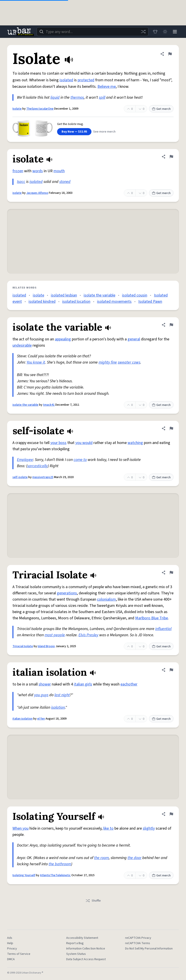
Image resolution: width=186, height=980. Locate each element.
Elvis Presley (88, 635)
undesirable (22, 345)
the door (134, 858)
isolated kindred (42, 302)
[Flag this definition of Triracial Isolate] (171, 573)
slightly (149, 828)
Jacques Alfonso (37, 193)
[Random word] (143, 32)
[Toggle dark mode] (165, 32)
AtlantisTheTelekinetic (55, 875)
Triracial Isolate (23, 646)
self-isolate (20, 477)
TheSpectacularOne (40, 109)
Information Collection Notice (86, 949)
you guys (41, 695)
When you (21, 828)
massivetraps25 (43, 477)
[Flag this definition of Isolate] (170, 54)
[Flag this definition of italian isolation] (171, 670)
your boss (58, 443)
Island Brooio (46, 646)
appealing (63, 339)
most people (55, 635)
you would (84, 443)
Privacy (12, 949)
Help (10, 943)
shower (45, 684)
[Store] (155, 32)
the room (101, 858)
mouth (59, 171)
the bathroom (60, 864)
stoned (65, 182)
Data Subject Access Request (86, 959)
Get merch (161, 109)
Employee (25, 460)
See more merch (104, 132)
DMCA (11, 959)
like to (108, 828)
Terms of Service (19, 954)
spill (102, 97)
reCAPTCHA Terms (138, 943)
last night (62, 695)
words (38, 171)
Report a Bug (75, 943)
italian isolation (23, 719)
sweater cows (129, 362)
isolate (17, 193)
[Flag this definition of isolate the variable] (171, 325)
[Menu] (175, 32)
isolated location (76, 302)
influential (163, 629)
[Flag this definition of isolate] (171, 157)
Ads (10, 938)
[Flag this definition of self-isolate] (171, 428)
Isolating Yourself (24, 875)
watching (135, 443)
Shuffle (93, 901)
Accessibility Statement (82, 938)
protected (86, 80)
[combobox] (93, 32)
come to (80, 460)
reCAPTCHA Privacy (138, 938)
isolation (58, 707)
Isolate (17, 109)
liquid (55, 97)
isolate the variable (99, 295)
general (134, 339)
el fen (41, 719)
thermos (77, 97)
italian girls (83, 684)
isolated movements (114, 302)
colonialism (106, 599)
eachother (129, 684)
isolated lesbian (64, 295)
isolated (66, 80)
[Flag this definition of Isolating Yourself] (171, 814)
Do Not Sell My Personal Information (149, 949)
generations (67, 593)
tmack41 (49, 405)
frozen (18, 171)
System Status (76, 954)
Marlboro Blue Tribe (152, 618)
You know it (36, 362)
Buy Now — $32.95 (74, 132)
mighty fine (108, 362)
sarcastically (37, 466)
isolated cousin (135, 295)
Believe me (107, 87)
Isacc (21, 182)
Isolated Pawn (150, 302)
